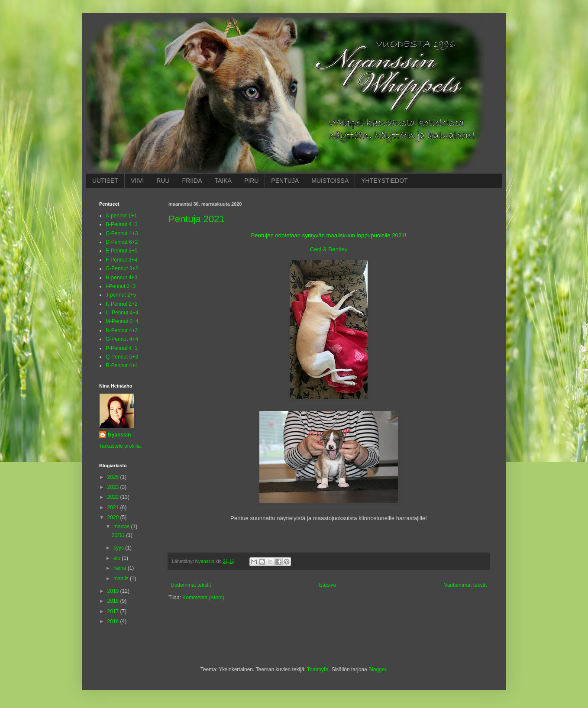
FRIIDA (192, 181)
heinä (121, 568)
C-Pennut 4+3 (122, 233)
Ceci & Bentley (329, 249)
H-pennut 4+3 (121, 278)
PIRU (251, 181)
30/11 (119, 535)
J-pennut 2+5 (121, 295)
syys (119, 548)
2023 (114, 487)
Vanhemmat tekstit (465, 585)
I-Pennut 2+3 (121, 286)
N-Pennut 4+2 (122, 330)
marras (122, 527)
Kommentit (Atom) (203, 598)
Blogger (377, 669)
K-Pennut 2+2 (122, 304)
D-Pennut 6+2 (122, 242)
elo (118, 558)
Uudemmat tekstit (191, 585)
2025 (114, 477)
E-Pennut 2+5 (122, 251)
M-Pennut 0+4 (122, 321)
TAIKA (223, 181)
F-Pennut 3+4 (121, 260)
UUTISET (105, 181)
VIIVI (137, 181)
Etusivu (328, 585)
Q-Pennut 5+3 (122, 357)
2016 (114, 621)
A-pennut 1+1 (121, 216)
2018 (114, 601)
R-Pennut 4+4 (122, 365)
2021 (114, 508)
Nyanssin (119, 435)
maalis (122, 579)
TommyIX (318, 669)
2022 (114, 497)
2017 (114, 611)
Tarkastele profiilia (120, 446)
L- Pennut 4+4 (122, 313)
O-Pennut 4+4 (122, 339)
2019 (114, 591)
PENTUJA (285, 181)
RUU (163, 181)
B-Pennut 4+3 (122, 224)
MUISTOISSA (330, 181)
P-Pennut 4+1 (122, 348)
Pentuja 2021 (197, 219)
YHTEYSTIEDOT (384, 181)
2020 (114, 517)
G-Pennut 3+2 (122, 268)
